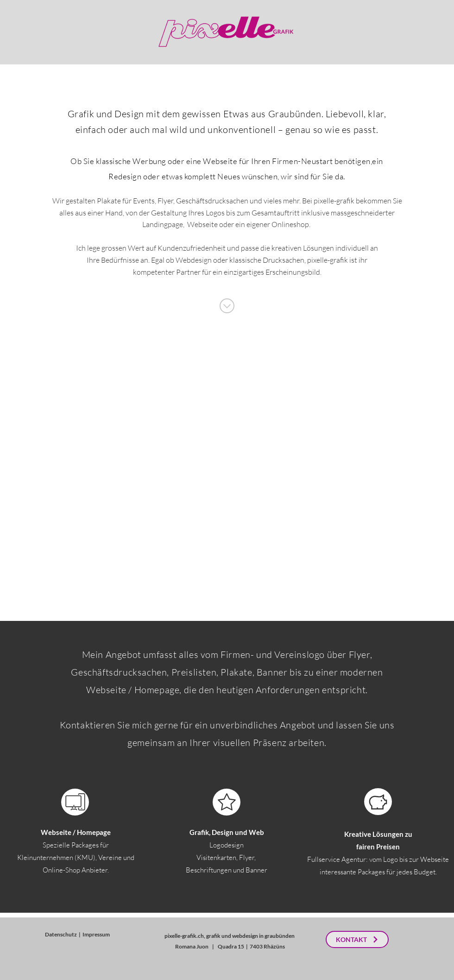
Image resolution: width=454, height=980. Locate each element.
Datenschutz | (64, 934)
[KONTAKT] (357, 939)
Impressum (96, 934)
